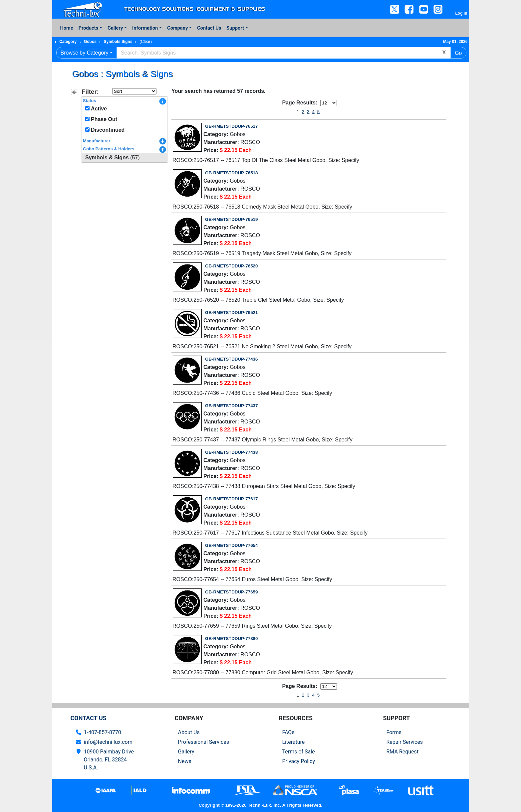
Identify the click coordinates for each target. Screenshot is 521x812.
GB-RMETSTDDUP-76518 (231, 173)
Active (99, 109)
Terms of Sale (299, 752)
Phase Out (104, 119)
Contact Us (209, 28)
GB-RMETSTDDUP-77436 (231, 359)
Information (145, 28)
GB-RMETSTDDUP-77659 (231, 592)
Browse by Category (85, 53)
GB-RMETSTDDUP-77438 (231, 452)
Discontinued (108, 130)
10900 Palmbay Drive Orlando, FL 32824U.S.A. (109, 760)
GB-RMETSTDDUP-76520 (231, 266)
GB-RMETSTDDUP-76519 (231, 219)
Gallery (115, 28)
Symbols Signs (118, 42)
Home (67, 28)
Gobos (90, 42)
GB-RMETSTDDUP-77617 (231, 499)
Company (177, 28)
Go (458, 53)
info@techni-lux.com (108, 742)
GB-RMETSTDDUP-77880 (231, 639)
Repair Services (405, 742)
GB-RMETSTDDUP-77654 (231, 545)
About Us (189, 732)
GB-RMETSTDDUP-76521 (231, 313)
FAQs (288, 732)
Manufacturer (97, 141)
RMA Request (403, 752)
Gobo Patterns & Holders (109, 149)
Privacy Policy (299, 761)
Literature (294, 742)
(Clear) (146, 42)
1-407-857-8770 (103, 732)
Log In (461, 13)
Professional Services (204, 742)
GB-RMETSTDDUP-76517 (231, 126)
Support (235, 28)
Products (88, 28)
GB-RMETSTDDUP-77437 (231, 406)
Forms (394, 732)
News (185, 761)
